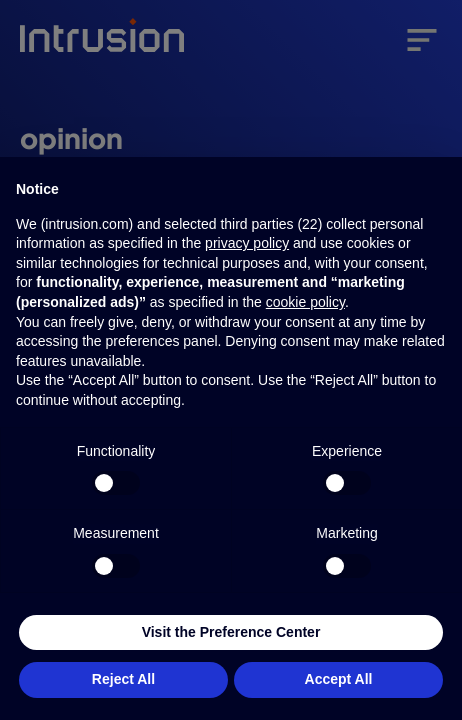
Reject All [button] (123, 679)
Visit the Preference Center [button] (231, 632)
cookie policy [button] (305, 302)
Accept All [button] (339, 679)
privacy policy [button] (247, 243)
